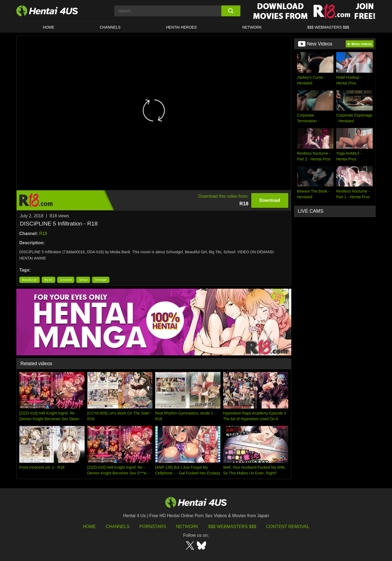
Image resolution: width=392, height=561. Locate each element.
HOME (48, 27)
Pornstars (153, 527)
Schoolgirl (101, 280)
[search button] (231, 11)
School (83, 280)
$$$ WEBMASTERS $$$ (328, 27)
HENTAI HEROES (181, 27)
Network (252, 27)
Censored (66, 280)
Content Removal (288, 527)
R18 (43, 234)
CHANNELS (110, 27)
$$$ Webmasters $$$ (232, 527)
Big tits (48, 280)
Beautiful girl (30, 280)
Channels (117, 527)
